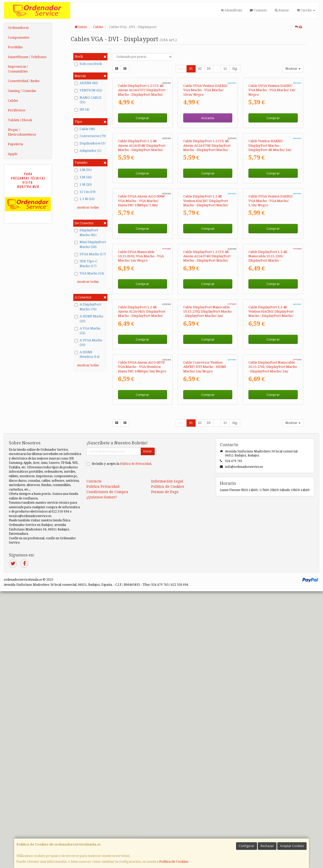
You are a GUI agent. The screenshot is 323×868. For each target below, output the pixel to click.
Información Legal (167, 758)
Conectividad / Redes (24, 81)
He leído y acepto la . (122, 741)
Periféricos (16, 110)
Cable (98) (85, 129)
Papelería (15, 144)
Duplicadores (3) (90, 143)
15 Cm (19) (85, 192)
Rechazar (267, 846)
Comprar (142, 164)
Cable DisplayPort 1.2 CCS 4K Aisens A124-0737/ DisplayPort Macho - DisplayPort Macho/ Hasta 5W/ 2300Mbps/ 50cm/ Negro (142, 141)
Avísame (208, 164)
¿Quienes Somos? (102, 774)
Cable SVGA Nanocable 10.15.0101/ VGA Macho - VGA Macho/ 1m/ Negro (141, 441)
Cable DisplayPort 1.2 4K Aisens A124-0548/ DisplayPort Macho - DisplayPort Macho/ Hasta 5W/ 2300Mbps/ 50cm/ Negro (142, 242)
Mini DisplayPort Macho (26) (90, 244)
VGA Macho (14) (89, 273)
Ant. (181, 69)
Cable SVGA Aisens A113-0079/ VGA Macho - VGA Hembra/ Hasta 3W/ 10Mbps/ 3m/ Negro (142, 644)
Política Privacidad (103, 763)
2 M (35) (83, 170)
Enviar (148, 728)
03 (209, 69)
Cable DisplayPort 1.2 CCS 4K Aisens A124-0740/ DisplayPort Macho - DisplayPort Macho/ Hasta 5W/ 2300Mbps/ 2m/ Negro (207, 445)
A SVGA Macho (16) (88, 343)
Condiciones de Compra (107, 769)
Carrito (306, 10)
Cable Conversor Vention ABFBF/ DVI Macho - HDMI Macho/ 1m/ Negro (205, 644)
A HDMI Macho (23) (89, 319)
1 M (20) (83, 185)
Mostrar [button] (293, 69)
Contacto (258, 10)
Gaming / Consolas (22, 91)
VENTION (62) (88, 90)
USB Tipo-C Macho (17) (86, 264)
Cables (13, 101)
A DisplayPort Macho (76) (88, 307)
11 (225, 69)
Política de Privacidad (136, 741)
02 (200, 69)
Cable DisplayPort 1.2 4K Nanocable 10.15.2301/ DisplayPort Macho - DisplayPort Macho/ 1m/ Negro (268, 445)
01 (191, 69)
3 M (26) (83, 177)
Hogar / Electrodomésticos (22, 132)
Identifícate (232, 10)
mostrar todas (88, 207)
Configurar (247, 846)
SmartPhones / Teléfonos (27, 57)
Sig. (235, 69)
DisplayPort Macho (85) (86, 233)
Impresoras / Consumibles (18, 69)
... (217, 69)
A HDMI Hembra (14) (87, 354)
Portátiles (15, 47)
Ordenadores (18, 28)
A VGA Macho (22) (88, 331)
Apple (13, 154)
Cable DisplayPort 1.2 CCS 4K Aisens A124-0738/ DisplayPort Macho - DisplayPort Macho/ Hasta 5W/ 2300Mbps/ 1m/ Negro (207, 242)
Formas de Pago (165, 769)
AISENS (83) (86, 83)
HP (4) (82, 110)
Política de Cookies (174, 862)
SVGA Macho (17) (90, 254)
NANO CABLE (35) (88, 100)
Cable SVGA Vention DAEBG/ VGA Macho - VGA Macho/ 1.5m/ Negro (271, 339)
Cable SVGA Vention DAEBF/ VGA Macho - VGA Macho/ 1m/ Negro (272, 136)
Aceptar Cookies (292, 846)
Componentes (18, 37)
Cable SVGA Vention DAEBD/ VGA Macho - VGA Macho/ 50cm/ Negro (205, 136)
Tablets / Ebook (20, 120)
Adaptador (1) (88, 151)
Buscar (282, 10)
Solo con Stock (88, 64)
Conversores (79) (90, 136)
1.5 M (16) (85, 199)
